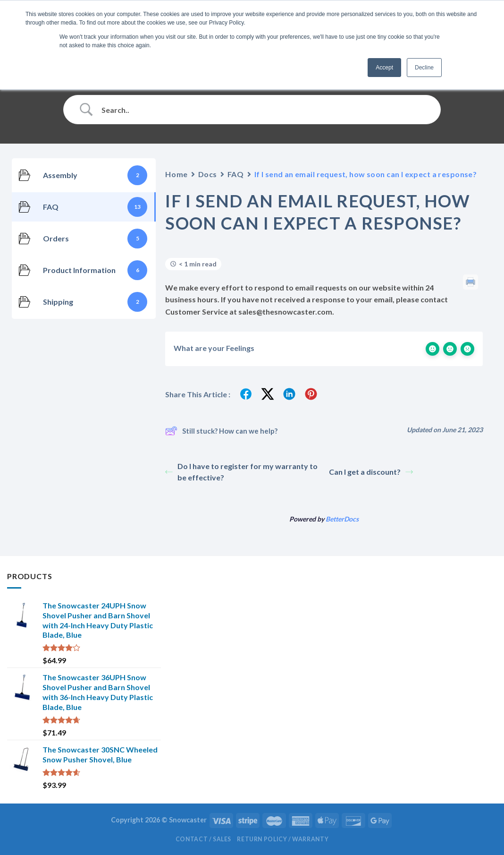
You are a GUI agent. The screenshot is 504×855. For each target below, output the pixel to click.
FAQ (236, 174)
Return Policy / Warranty (283, 839)
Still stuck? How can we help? (221, 431)
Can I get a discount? (371, 472)
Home (176, 174)
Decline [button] (424, 68)
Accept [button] (384, 68)
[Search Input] (264, 110)
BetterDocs (342, 519)
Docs (208, 174)
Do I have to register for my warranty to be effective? (241, 472)
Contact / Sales (203, 839)
